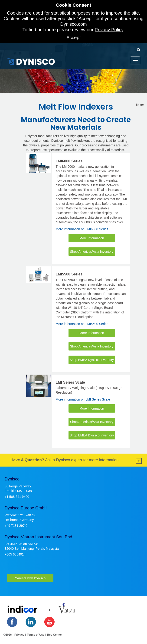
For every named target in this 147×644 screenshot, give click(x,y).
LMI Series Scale (70, 382)
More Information (92, 238)
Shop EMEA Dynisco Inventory (92, 360)
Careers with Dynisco (30, 578)
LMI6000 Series (69, 161)
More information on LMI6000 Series (82, 229)
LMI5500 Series (69, 274)
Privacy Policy (109, 30)
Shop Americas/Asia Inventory (92, 252)
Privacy (19, 635)
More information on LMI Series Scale (83, 399)
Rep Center (54, 635)
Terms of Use (36, 635)
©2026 (8, 635)
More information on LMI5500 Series (82, 324)
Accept (73, 38)
